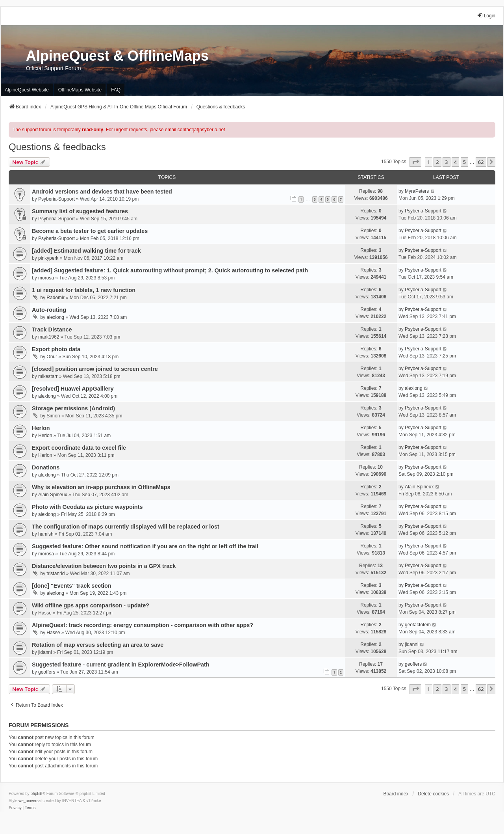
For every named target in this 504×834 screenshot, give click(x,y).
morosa (46, 278)
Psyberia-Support (57, 199)
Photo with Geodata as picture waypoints (87, 507)
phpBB (37, 794)
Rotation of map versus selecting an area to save (98, 645)
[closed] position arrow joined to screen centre (95, 369)
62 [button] (481, 162)
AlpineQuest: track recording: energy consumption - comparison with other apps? (143, 625)
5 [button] (464, 162)
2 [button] (437, 162)
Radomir (55, 298)
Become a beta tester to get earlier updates (90, 231)
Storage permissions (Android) (73, 408)
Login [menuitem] (486, 16)
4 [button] (455, 162)
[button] (415, 162)
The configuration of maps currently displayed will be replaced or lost (126, 527)
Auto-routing (49, 310)
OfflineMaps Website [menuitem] (80, 90)
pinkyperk (48, 258)
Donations (46, 467)
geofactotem (418, 625)
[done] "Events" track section (72, 586)
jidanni (45, 652)
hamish (46, 534)
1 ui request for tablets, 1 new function (84, 290)
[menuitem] (15, 808)
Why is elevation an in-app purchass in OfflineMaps (101, 487)
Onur (52, 357)
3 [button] (446, 162)
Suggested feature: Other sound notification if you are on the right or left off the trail (145, 546)
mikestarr (48, 376)
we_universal (30, 801)
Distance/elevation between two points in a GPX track (104, 566)
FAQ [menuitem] (116, 90)
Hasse (53, 633)
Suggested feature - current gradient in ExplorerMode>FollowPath (121, 665)
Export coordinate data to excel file (79, 448)
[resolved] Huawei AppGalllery (73, 389)
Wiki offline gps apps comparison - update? (91, 605)
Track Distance (52, 330)
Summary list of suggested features (80, 211)
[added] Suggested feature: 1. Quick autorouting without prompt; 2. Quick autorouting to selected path (170, 270)
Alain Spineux (53, 495)
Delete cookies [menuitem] (433, 794)
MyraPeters (417, 191)
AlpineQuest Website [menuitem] (27, 90)
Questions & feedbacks (57, 147)
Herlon (41, 428)
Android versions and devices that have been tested (102, 192)
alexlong (55, 317)
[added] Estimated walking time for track (86, 251)
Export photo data (56, 349)
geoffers (47, 672)
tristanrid (56, 573)
